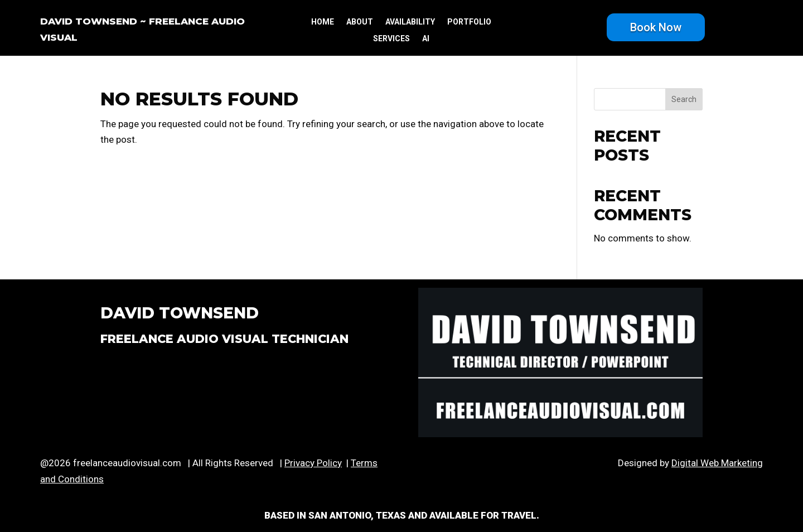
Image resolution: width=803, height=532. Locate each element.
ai (426, 39)
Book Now (656, 27)
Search (684, 99)
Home (323, 22)
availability (410, 22)
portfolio (469, 22)
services (391, 39)
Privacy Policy (313, 463)
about (360, 22)
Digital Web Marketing (717, 463)
